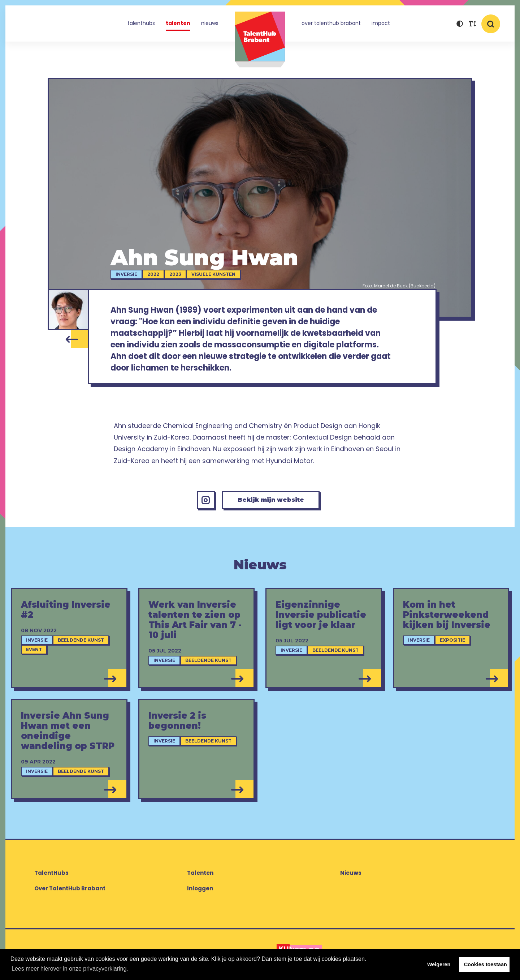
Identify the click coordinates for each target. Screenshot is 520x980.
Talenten (178, 23)
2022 (153, 274)
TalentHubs (141, 23)
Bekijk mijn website (271, 500)
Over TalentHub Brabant (331, 23)
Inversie (126, 274)
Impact (381, 23)
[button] (460, 24)
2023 (175, 274)
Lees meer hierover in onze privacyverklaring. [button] (70, 969)
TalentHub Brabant (260, 40)
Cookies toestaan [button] (486, 964)
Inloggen (200, 888)
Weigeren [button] (439, 964)
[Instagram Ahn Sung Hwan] (206, 500)
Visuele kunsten (213, 274)
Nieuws (210, 23)
